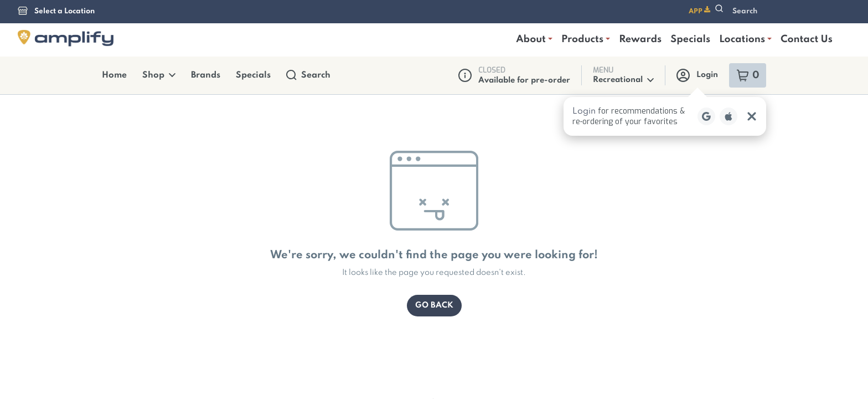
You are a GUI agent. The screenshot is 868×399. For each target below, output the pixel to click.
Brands (198, 19)
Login (698, 19)
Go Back (434, 249)
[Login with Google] (706, 60)
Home (113, 19)
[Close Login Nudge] (752, 60)
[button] (665, 60)
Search (294, 19)
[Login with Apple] (728, 60)
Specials (243, 19)
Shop (154, 19)
